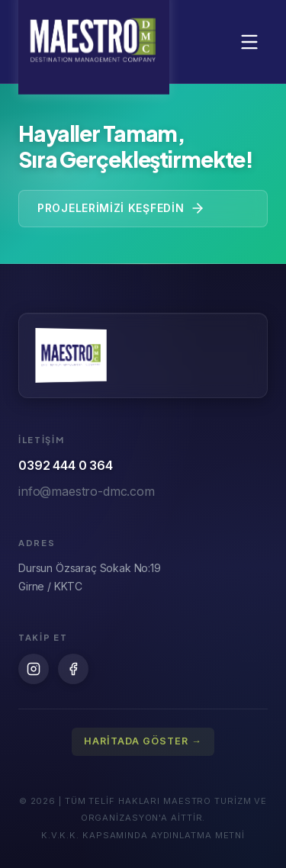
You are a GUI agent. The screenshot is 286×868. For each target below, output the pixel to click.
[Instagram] (34, 669)
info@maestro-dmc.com (87, 491)
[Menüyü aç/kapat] (249, 42)
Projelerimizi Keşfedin (121, 208)
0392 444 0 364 (66, 465)
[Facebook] (73, 669)
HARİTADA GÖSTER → (143, 741)
